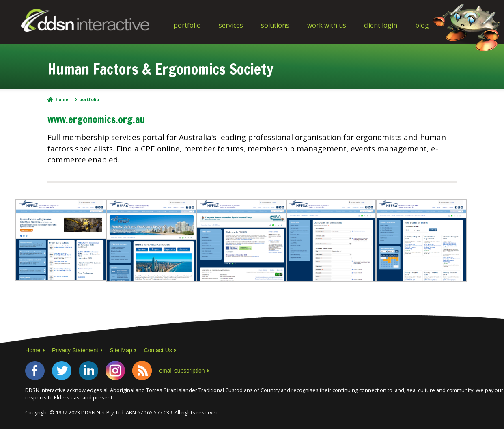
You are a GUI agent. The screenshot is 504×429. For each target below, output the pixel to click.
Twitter (62, 371)
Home (62, 100)
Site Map (121, 350)
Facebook (35, 371)
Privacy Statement (75, 350)
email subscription (182, 371)
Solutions (275, 25)
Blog (422, 25)
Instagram (115, 371)
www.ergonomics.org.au (96, 119)
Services (231, 25)
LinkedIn (88, 371)
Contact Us (158, 350)
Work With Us (327, 25)
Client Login (381, 25)
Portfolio (187, 25)
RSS (142, 371)
